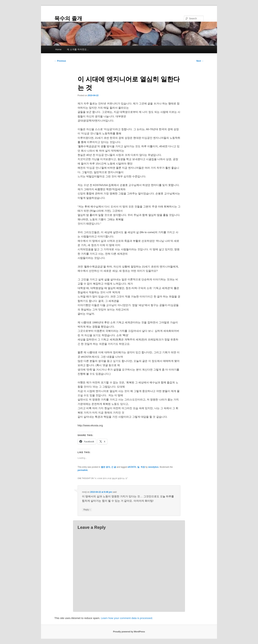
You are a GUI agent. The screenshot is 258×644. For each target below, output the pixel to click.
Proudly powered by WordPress (129, 632)
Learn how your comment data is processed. (127, 618)
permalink (83, 470)
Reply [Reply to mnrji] (87, 510)
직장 (143, 467)
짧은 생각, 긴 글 (108, 467)
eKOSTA (132, 467)
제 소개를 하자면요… (78, 49)
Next (200, 61)
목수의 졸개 (68, 18)
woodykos (153, 467)
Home (58, 49)
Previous (60, 61)
